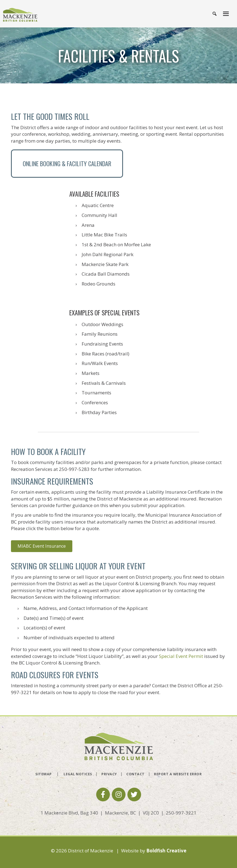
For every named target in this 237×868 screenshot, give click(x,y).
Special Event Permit (181, 656)
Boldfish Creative (166, 851)
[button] (103, 795)
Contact (135, 774)
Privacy (109, 774)
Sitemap (44, 774)
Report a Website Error (178, 774)
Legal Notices (78, 774)
